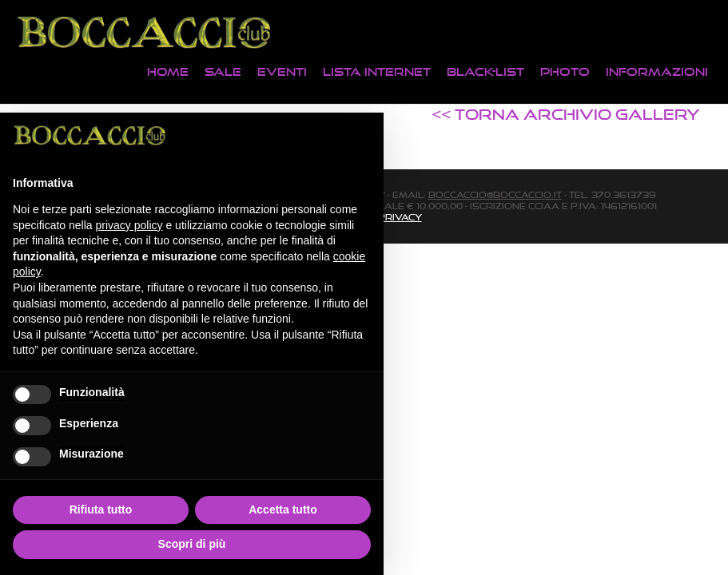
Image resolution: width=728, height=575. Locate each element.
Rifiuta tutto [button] (101, 510)
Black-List (485, 71)
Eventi (282, 71)
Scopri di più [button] (192, 544)
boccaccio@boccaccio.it (495, 195)
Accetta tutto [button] (283, 510)
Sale (223, 71)
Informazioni (657, 71)
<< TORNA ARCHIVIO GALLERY (566, 114)
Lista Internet (377, 71)
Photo (565, 71)
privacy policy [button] (129, 225)
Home (168, 71)
